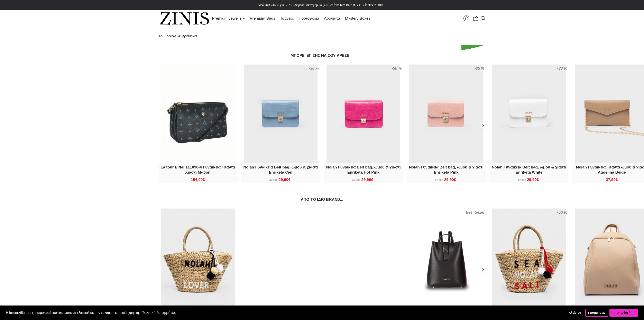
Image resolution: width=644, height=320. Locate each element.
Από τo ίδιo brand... (322, 199)
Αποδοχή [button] (624, 313)
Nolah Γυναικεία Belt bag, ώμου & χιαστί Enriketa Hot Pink (363, 170)
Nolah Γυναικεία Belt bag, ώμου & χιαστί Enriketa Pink (446, 170)
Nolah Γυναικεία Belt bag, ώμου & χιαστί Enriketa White (529, 170)
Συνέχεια (473, 49)
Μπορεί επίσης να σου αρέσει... (322, 55)
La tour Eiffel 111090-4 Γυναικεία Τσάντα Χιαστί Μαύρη (198, 170)
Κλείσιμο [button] (575, 313)
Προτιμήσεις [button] (597, 313)
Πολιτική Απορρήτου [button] (159, 313)
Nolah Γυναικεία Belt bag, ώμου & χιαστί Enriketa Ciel (281, 170)
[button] (483, 126)
